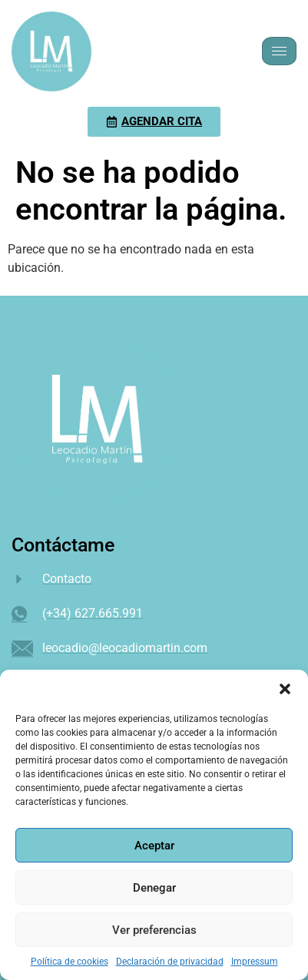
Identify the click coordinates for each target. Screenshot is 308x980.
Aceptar (154, 846)
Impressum (255, 962)
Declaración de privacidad (170, 962)
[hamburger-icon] (279, 51)
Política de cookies (70, 962)
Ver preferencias (154, 930)
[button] (285, 689)
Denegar (154, 888)
